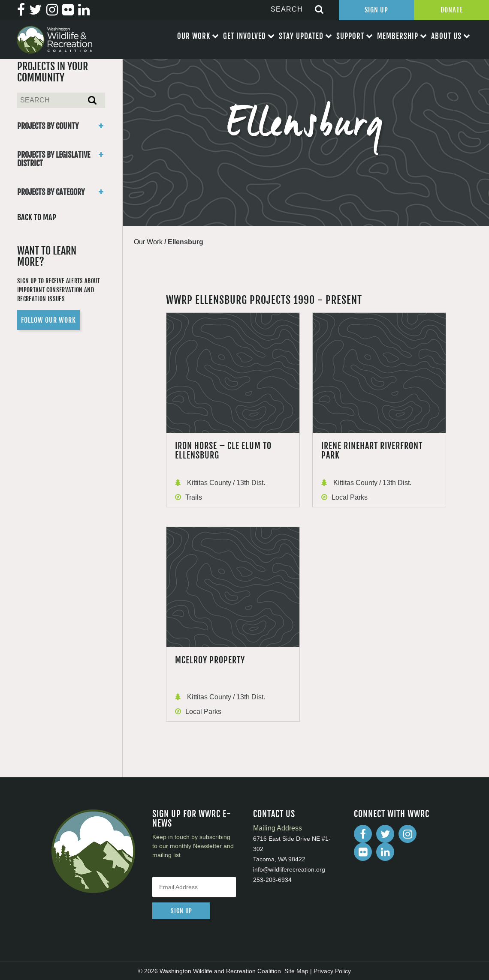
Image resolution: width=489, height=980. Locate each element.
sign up (181, 911)
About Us (446, 36)
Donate (452, 10)
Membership (398, 36)
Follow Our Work (48, 320)
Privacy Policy (332, 971)
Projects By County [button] (61, 126)
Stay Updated (301, 36)
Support (350, 36)
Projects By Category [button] (61, 192)
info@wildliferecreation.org (289, 869)
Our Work (194, 36)
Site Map (296, 971)
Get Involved (244, 36)
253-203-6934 (272, 880)
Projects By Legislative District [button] (61, 159)
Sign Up (376, 10)
